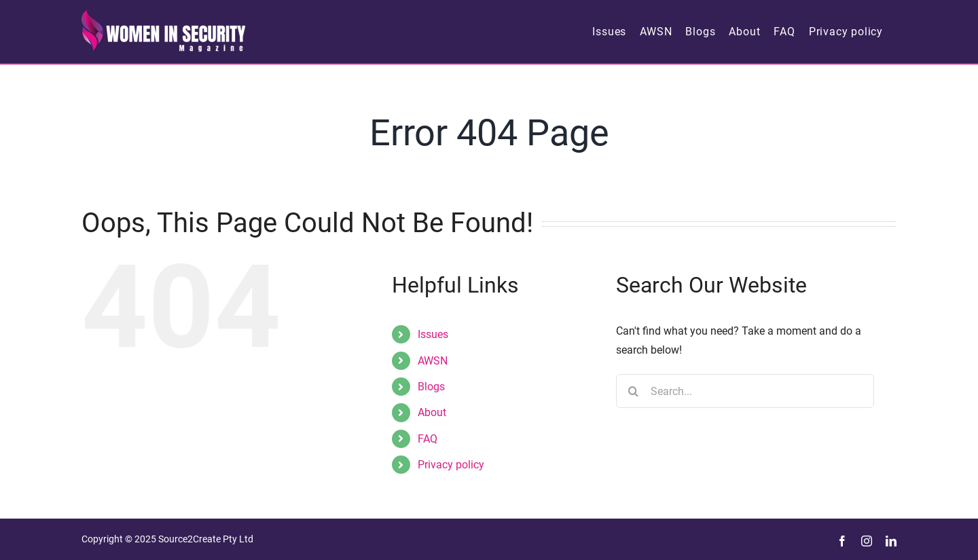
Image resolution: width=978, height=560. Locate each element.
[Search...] (745, 391)
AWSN (433, 361)
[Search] (633, 391)
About (432, 412)
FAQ (428, 439)
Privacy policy (451, 465)
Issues (433, 334)
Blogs (431, 387)
